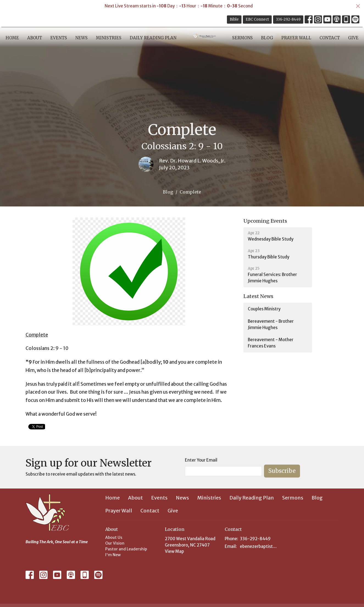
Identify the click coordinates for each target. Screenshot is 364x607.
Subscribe (282, 471)
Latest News (258, 296)
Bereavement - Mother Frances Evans (271, 343)
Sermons (242, 38)
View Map (174, 551)
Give (353, 38)
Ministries (109, 38)
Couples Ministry (264, 309)
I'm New (113, 555)
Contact (330, 38)
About (35, 38)
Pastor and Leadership (126, 549)
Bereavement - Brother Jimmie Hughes (271, 324)
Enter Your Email (201, 460)
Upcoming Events (265, 221)
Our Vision (115, 543)
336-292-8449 (288, 19)
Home (12, 38)
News (81, 38)
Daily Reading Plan (153, 38)
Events (59, 38)
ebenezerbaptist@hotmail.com (259, 546)
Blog (267, 38)
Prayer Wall (296, 38)
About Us (114, 537)
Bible (234, 19)
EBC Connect (257, 19)
